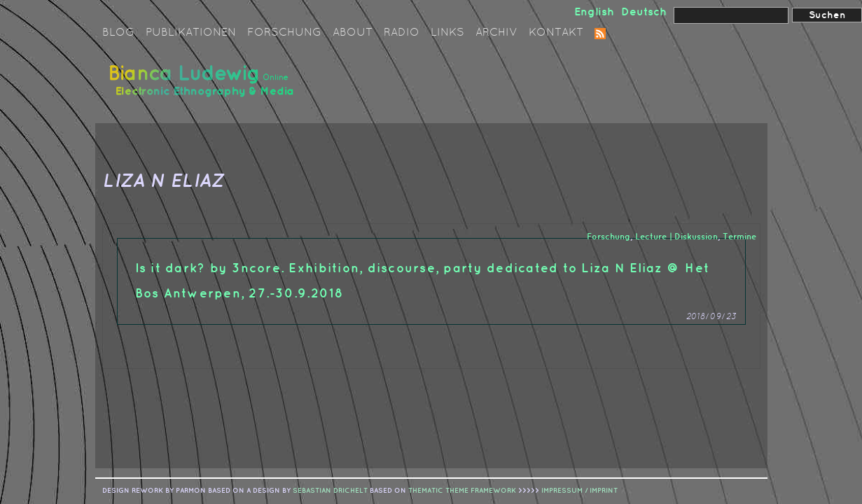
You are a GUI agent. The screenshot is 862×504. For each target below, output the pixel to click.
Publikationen (191, 33)
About (353, 33)
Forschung (284, 33)
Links (447, 33)
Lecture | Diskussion (676, 237)
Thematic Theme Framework (462, 491)
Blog (118, 33)
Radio (402, 33)
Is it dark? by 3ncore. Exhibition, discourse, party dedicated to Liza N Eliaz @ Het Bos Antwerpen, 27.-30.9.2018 (423, 281)
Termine (739, 237)
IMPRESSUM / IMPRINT (579, 491)
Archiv (496, 33)
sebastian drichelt (330, 491)
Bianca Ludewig (204, 86)
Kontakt (556, 33)
